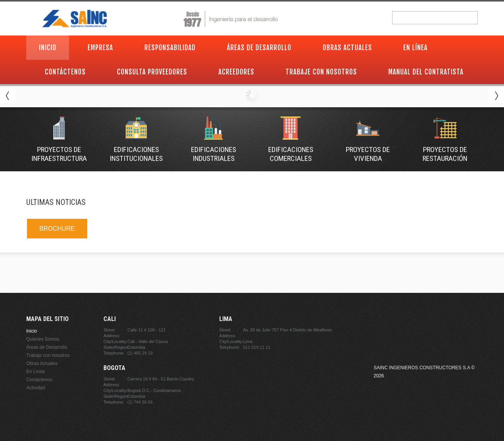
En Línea (415, 48)
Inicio (48, 48)
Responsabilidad (170, 48)
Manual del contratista (426, 72)
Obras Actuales (347, 48)
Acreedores (236, 72)
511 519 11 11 (257, 347)
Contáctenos (65, 72)
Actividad (36, 388)
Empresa (100, 48)
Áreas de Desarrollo (259, 48)
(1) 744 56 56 (140, 402)
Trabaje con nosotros (321, 72)
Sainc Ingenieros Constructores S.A (422, 368)
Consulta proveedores (152, 72)
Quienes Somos (43, 339)
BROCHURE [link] (57, 229)
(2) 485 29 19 (140, 353)
